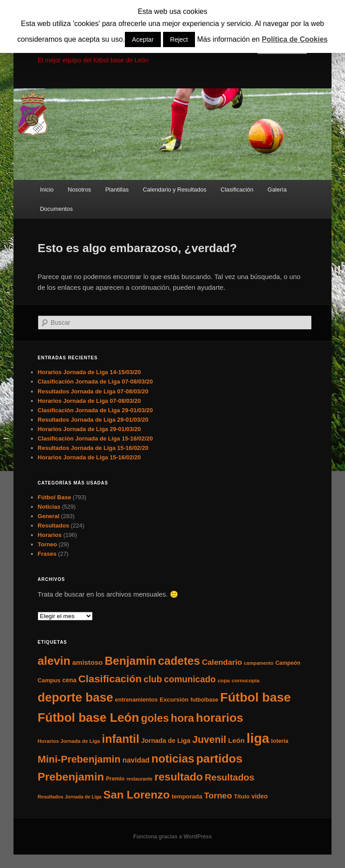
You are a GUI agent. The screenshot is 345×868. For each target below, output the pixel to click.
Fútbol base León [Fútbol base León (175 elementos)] (88, 718)
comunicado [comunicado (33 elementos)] (190, 679)
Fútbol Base (54, 497)
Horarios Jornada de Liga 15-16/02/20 (89, 457)
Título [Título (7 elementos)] (242, 796)
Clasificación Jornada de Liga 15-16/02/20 (95, 438)
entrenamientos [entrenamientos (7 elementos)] (136, 700)
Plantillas (117, 190)
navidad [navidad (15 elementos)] (136, 760)
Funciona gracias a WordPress (172, 837)
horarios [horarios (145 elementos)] (219, 718)
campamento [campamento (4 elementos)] (259, 663)
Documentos (56, 209)
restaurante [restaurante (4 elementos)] (139, 779)
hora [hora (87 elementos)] (182, 718)
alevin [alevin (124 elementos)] (54, 661)
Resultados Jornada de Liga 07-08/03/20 (93, 391)
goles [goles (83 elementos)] (155, 718)
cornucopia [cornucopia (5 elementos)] (246, 680)
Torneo (47, 544)
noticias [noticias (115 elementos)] (173, 759)
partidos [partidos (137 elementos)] (219, 759)
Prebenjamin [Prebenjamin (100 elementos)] (71, 777)
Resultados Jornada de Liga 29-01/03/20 (93, 420)
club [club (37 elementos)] (153, 679)
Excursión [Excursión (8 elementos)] (174, 700)
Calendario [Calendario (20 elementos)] (222, 662)
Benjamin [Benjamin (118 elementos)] (130, 661)
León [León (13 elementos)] (237, 740)
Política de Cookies (295, 39)
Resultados (53, 526)
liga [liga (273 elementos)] (258, 738)
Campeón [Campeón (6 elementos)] (288, 663)
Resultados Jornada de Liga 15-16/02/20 (93, 448)
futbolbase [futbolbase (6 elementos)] (204, 700)
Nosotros (80, 190)
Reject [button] (179, 39)
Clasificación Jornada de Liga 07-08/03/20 (95, 382)
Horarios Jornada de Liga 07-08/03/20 (89, 401)
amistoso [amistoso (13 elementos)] (88, 662)
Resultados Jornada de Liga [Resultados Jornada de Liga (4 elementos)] (70, 797)
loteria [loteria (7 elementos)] (280, 741)
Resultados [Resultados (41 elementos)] (230, 777)
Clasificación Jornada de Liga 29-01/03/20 (95, 410)
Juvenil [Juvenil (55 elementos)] (209, 739)
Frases (47, 554)
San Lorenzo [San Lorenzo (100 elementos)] (137, 795)
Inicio (47, 190)
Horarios (50, 535)
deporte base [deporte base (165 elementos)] (75, 698)
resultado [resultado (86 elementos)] (179, 777)
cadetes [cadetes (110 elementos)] (179, 661)
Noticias (49, 507)
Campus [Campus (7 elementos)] (49, 680)
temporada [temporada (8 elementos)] (187, 796)
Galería (277, 190)
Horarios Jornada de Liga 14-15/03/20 (89, 372)
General (49, 516)
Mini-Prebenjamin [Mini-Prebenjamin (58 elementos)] (79, 759)
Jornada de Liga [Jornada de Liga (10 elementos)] (166, 741)
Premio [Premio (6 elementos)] (115, 779)
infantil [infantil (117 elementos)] (121, 739)
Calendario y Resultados (175, 190)
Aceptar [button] (143, 39)
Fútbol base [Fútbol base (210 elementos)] (255, 697)
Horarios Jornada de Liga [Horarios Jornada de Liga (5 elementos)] (69, 741)
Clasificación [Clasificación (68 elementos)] (110, 679)
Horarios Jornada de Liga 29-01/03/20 (89, 429)
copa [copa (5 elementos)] (223, 680)
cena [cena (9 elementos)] (69, 680)
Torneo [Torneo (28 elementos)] (218, 796)
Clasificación (237, 190)
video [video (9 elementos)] (260, 796)
